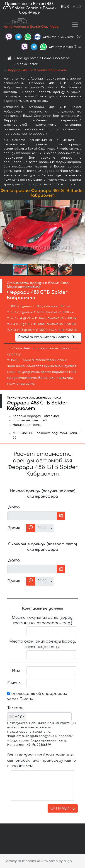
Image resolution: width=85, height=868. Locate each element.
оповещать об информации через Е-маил (37, 696)
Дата (14, 507)
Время (14, 528)
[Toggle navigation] (75, 25)
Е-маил (14, 683)
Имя (16, 671)
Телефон (15, 708)
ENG (77, 7)
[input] (32, 516)
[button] (81, 232)
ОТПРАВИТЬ (63, 808)
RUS (65, 7)
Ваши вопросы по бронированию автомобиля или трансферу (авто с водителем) (42, 761)
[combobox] (17, 717)
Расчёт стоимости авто (47, 337)
